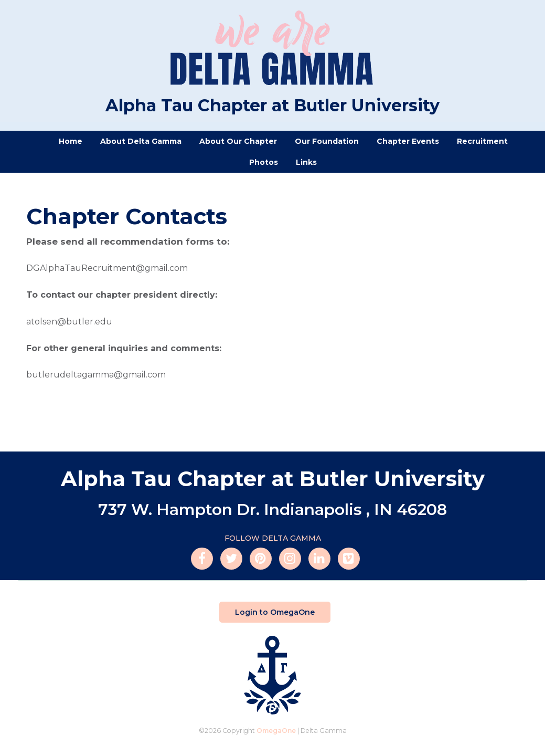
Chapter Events (408, 141)
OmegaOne (276, 731)
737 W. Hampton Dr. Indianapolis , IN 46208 (272, 510)
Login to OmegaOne (275, 612)
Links (306, 162)
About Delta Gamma (141, 141)
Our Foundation (327, 141)
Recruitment (482, 141)
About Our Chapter (238, 141)
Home (71, 141)
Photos (264, 162)
